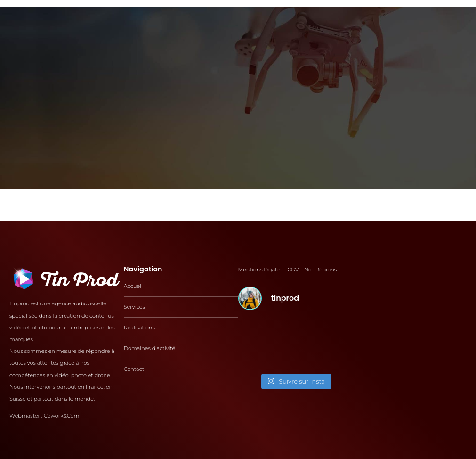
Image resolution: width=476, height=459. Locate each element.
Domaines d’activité (149, 348)
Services (134, 307)
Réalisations (139, 328)
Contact (134, 369)
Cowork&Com (61, 416)
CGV (293, 270)
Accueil (133, 286)
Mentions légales (260, 270)
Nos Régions (320, 270)
